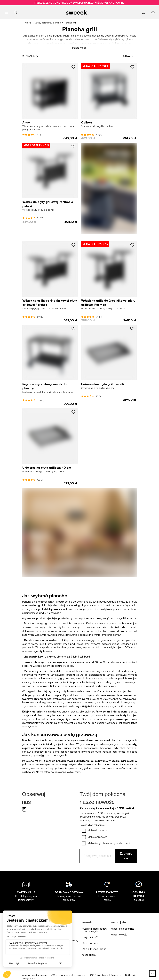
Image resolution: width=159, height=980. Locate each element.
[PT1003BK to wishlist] (73, 146)
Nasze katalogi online (122, 929)
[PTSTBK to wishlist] (73, 67)
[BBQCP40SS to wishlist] (73, 412)
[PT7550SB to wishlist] (132, 67)
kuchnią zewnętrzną (99, 43)
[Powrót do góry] (152, 973)
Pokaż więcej (80, 48)
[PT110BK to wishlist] (73, 329)
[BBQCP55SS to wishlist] (132, 329)
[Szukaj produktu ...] (15, 12)
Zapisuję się (126, 856)
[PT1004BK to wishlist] (73, 245)
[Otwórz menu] (6, 12)
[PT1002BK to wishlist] (132, 245)
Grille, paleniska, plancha (48, 23)
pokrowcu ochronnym (36, 764)
